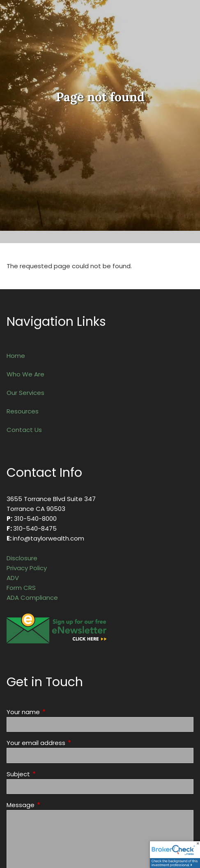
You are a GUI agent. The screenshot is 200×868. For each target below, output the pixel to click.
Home (16, 356)
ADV (13, 578)
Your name (55, 712)
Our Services (25, 393)
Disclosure (22, 558)
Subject (50, 774)
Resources (23, 411)
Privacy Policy (27, 568)
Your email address (67, 743)
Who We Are (25, 374)
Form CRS (21, 588)
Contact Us (24, 430)
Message (52, 805)
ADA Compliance (32, 598)
